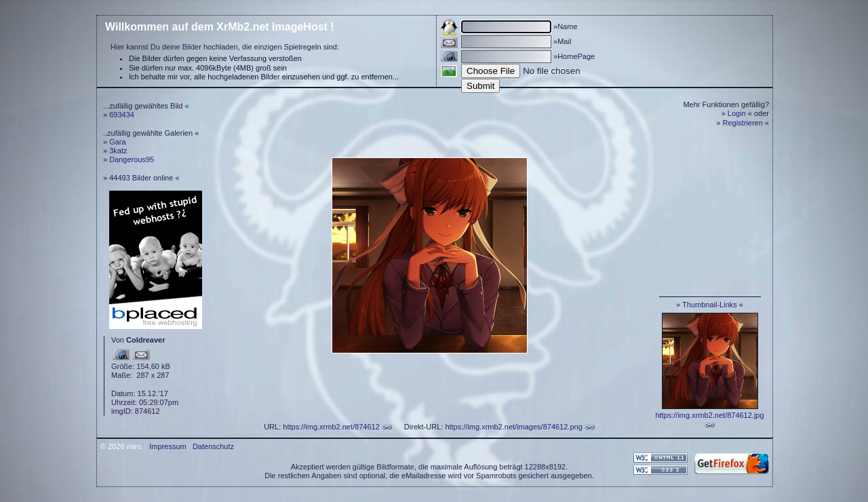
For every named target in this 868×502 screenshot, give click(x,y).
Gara (117, 142)
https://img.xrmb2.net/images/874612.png (513, 427)
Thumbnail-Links (710, 305)
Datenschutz (213, 446)
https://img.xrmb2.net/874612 (331, 427)
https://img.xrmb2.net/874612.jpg (709, 415)
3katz (118, 151)
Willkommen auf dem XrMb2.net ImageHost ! (220, 27)
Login (737, 113)
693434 (122, 115)
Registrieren (743, 123)
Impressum (167, 446)
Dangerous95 (132, 159)
